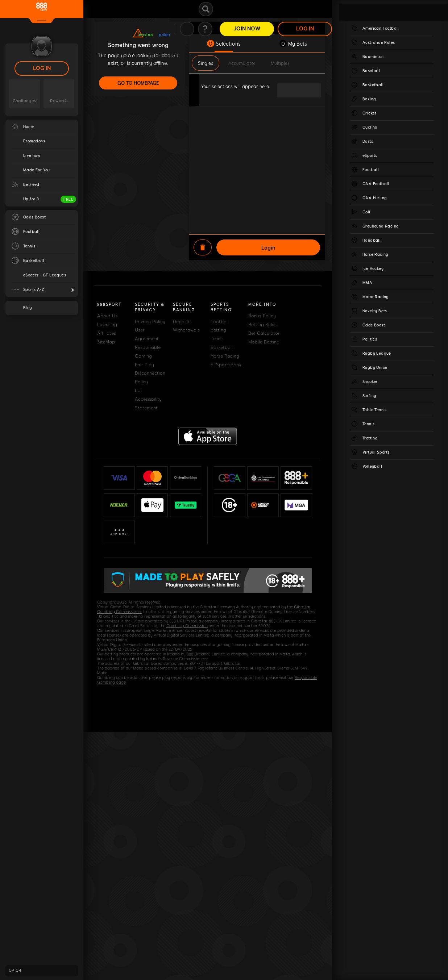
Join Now (247, 29)
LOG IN (42, 68)
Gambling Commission (187, 626)
